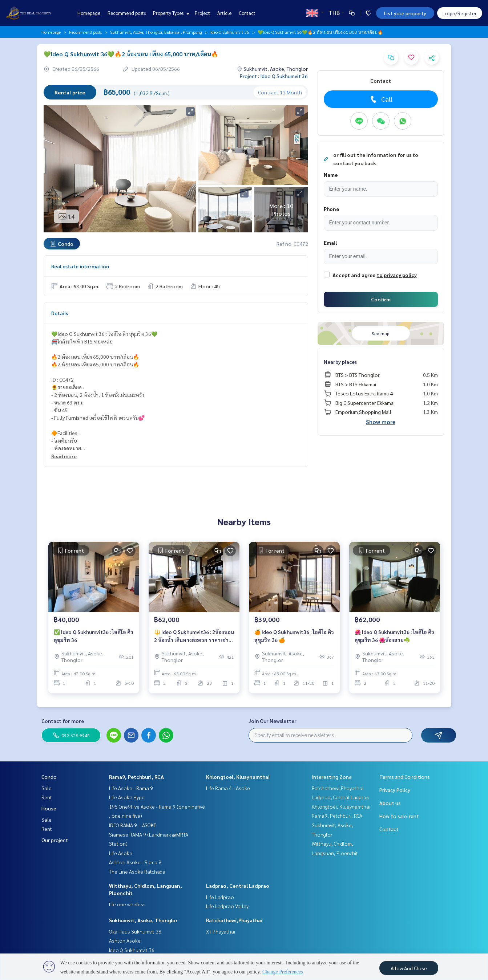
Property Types (170, 13)
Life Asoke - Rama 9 (131, 788)
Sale (47, 788)
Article (224, 13)
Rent (47, 797)
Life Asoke (121, 853)
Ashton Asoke (125, 940)
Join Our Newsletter (273, 721)
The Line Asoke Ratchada (137, 871)
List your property (405, 13)
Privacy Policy (395, 790)
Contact (247, 13)
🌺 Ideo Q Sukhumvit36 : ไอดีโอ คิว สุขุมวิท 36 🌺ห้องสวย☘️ (394, 636)
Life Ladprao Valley (227, 906)
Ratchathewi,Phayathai (234, 920)
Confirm (381, 299)
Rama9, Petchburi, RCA (136, 777)
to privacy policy (397, 275)
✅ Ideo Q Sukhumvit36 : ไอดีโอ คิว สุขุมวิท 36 (94, 636)
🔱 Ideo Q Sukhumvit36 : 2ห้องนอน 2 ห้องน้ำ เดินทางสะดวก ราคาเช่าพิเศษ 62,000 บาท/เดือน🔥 (194, 636)
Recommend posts (127, 13)
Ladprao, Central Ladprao (238, 886)
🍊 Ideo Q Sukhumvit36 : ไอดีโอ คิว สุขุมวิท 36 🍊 (294, 636)
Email (330, 243)
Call (381, 99)
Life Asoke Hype (127, 797)
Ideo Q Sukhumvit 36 (230, 32)
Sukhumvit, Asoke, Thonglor (143, 920)
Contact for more (63, 721)
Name (331, 175)
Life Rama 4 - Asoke (228, 788)
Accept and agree (354, 275)
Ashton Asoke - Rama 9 (135, 862)
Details (60, 313)
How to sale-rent (399, 816)
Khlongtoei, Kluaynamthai (238, 777)
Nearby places (340, 362)
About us (390, 803)
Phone (331, 209)
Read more (64, 456)
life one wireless (127, 904)
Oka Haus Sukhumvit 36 (135, 931)
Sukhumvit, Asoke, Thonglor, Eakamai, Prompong (156, 32)
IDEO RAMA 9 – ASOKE (133, 825)
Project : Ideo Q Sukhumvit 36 (274, 76)
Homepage (89, 13)
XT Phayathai (221, 931)
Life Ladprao (220, 897)
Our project (55, 840)
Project (202, 13)
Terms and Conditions (405, 777)
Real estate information (80, 266)
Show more (381, 422)
